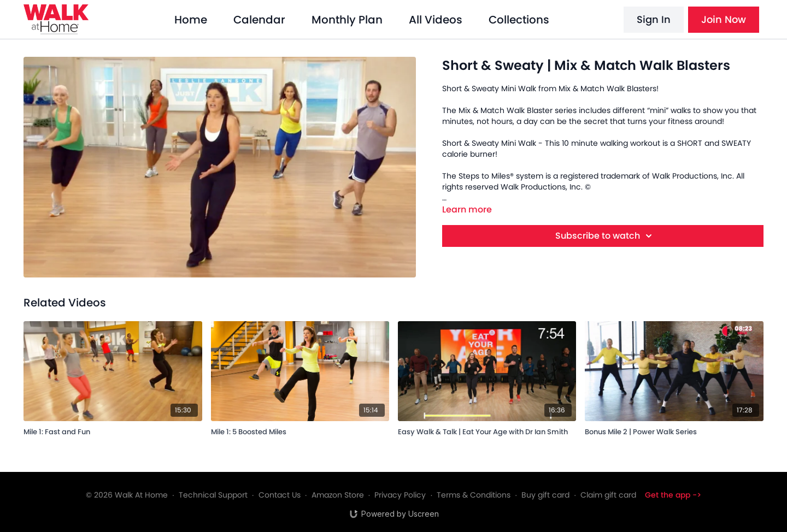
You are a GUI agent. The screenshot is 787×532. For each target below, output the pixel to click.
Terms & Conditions (474, 495)
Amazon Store (338, 495)
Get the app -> (673, 495)
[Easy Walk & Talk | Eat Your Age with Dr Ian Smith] (487, 430)
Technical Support (213, 495)
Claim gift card (608, 495)
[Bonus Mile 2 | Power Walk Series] (674, 430)
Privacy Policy (400, 495)
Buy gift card (545, 495)
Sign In (654, 19)
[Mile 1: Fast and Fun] (113, 430)
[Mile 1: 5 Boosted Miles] (300, 430)
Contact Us (280, 495)
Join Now (724, 19)
